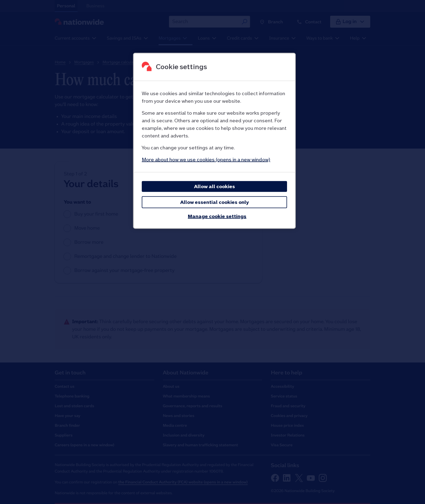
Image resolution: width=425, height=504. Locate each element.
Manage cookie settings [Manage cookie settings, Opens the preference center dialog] (217, 216)
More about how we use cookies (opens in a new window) (206, 159)
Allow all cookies (215, 186)
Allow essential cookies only (215, 202)
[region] (214, 141)
